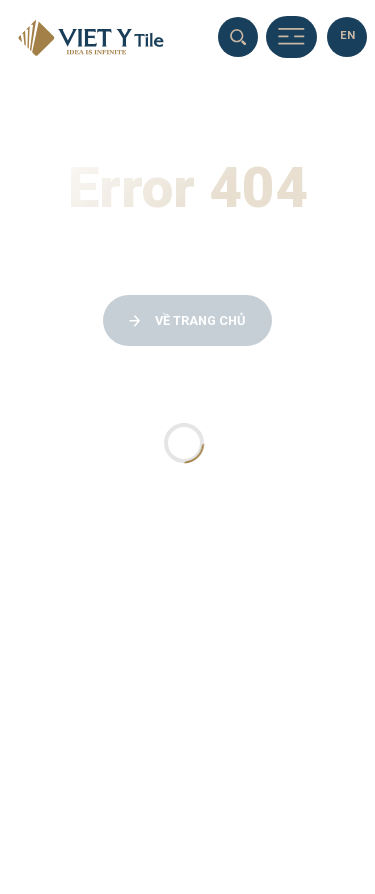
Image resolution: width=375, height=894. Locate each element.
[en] (347, 36)
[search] (238, 37)
